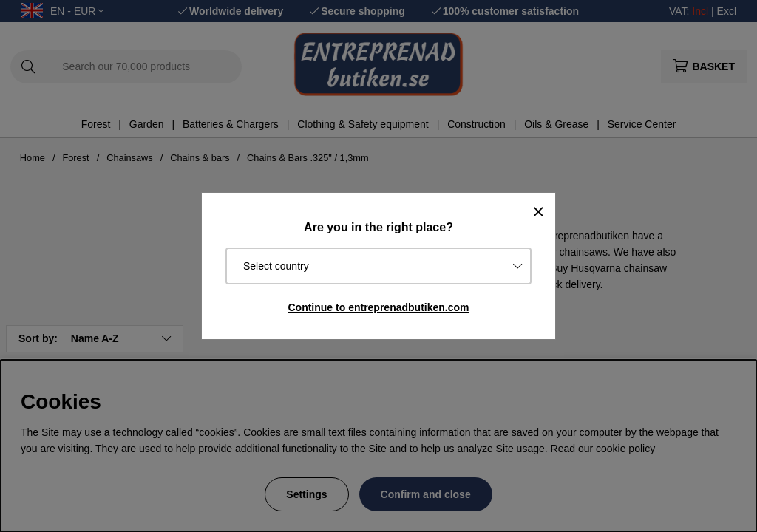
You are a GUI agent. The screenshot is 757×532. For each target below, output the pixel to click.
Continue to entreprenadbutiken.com (378, 307)
